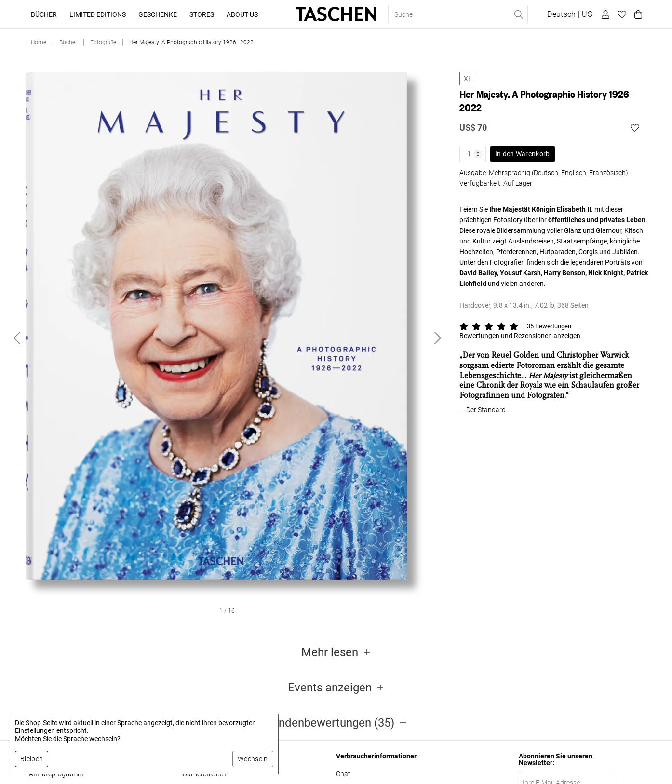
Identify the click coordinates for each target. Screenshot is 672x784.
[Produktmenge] (473, 154)
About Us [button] (242, 14)
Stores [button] (202, 14)
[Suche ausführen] (518, 14)
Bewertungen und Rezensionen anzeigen (520, 336)
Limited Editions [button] (98, 14)
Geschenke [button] (158, 14)
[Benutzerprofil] (604, 14)
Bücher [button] (44, 14)
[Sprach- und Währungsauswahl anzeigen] (570, 14)
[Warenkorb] (637, 14)
